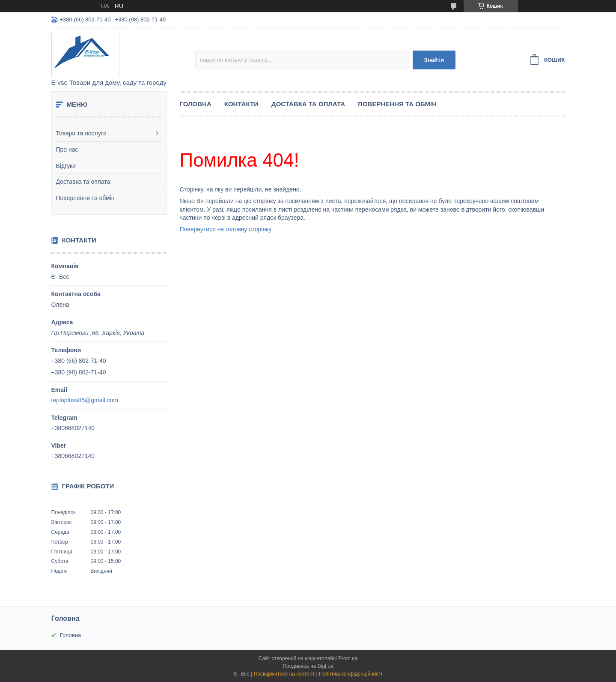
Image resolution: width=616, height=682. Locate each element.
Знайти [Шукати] (434, 60)
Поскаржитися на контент (284, 674)
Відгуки (66, 166)
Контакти (241, 104)
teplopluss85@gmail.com (85, 400)
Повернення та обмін (85, 198)
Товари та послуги (81, 133)
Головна (196, 104)
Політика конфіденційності (351, 674)
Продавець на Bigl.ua (308, 666)
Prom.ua (348, 658)
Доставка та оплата (83, 182)
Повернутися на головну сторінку (226, 229)
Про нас (67, 150)
